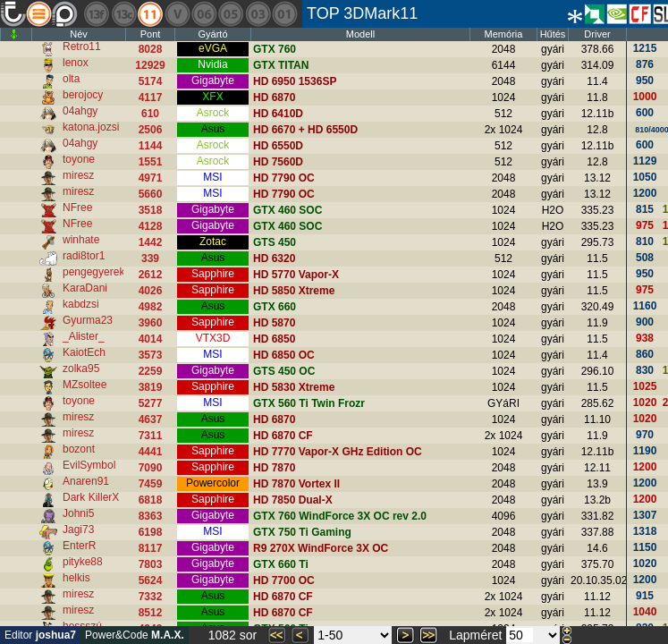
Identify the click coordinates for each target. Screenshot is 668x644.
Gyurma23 (88, 320)
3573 (151, 355)
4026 (151, 291)
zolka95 (81, 369)
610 (150, 114)
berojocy (83, 95)
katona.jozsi (91, 127)
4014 (151, 339)
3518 (151, 210)
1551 (151, 162)
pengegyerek (93, 272)
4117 (151, 97)
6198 (151, 532)
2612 (151, 275)
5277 (151, 403)
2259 (151, 371)
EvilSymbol (89, 465)
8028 (151, 49)
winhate (81, 240)
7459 (151, 484)
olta (71, 79)
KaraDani (85, 288)
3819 (151, 387)
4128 (151, 226)
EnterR (79, 546)
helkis (76, 578)
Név (79, 34)
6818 (151, 500)
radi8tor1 (84, 256)
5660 (151, 194)
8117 (151, 548)
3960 (151, 323)
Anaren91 (86, 481)
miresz (78, 175)
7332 (151, 597)
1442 (151, 242)
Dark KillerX (91, 497)
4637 (151, 419)
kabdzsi (81, 304)
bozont (79, 449)
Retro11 (82, 47)
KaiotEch (84, 352)
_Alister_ (84, 336)
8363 (151, 516)
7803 (151, 564)
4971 (151, 178)
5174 (151, 81)
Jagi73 (78, 530)
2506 (151, 130)
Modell (360, 34)
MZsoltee (85, 385)
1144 (151, 146)
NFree (77, 208)
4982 (151, 307)
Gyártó (212, 34)
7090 (151, 468)
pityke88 (83, 562)
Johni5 (78, 513)
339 (150, 258)
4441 (151, 452)
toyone (79, 159)
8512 (151, 613)
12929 (150, 65)
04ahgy (80, 111)
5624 (151, 580)
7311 (151, 436)
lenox (76, 63)
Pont (151, 34)
